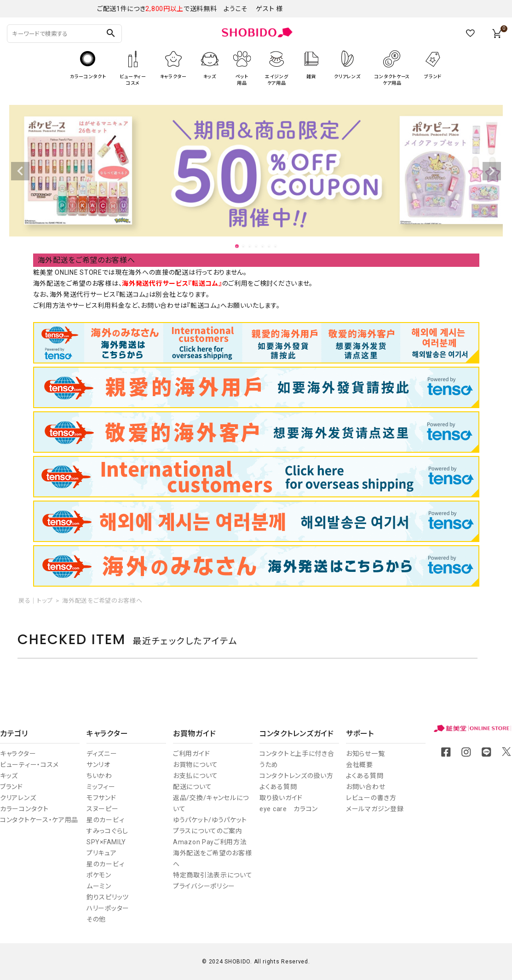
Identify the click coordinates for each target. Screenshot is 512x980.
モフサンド (101, 798)
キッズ (9, 776)
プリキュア (102, 853)
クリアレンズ (18, 798)
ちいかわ (99, 776)
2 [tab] (244, 247)
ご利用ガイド (191, 754)
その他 (96, 919)
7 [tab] (276, 247)
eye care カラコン (289, 809)
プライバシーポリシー (204, 886)
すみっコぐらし (107, 831)
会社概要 (360, 765)
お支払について (196, 776)
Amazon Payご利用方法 (210, 842)
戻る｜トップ (35, 601)
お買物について (196, 765)
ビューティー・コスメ (29, 765)
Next (492, 171)
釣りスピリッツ (108, 897)
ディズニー (102, 754)
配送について (192, 787)
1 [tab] (237, 247)
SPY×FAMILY (106, 842)
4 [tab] (257, 247)
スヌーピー (103, 809)
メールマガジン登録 (375, 809)
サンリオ (98, 765)
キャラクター (18, 754)
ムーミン (99, 886)
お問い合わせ (365, 787)
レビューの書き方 (371, 798)
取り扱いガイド (281, 798)
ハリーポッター (108, 908)
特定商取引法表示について (213, 875)
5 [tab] (263, 247)
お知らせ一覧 (365, 754)
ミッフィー (101, 787)
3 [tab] (250, 247)
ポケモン (99, 875)
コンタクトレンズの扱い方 (296, 776)
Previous (20, 171)
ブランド (12, 787)
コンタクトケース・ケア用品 (39, 820)
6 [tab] (270, 247)
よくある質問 (278, 787)
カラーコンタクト (24, 809)
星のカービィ (105, 820)
